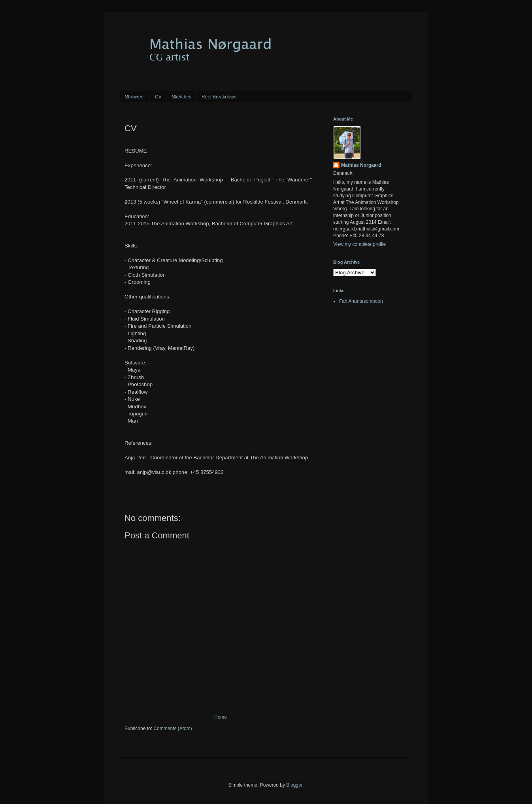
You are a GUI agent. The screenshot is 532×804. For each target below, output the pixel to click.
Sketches (182, 97)
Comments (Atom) (173, 729)
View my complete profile (359, 244)
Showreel (135, 97)
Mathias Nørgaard (361, 165)
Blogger (294, 785)
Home (221, 717)
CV (158, 97)
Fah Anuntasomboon (361, 301)
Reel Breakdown (219, 97)
